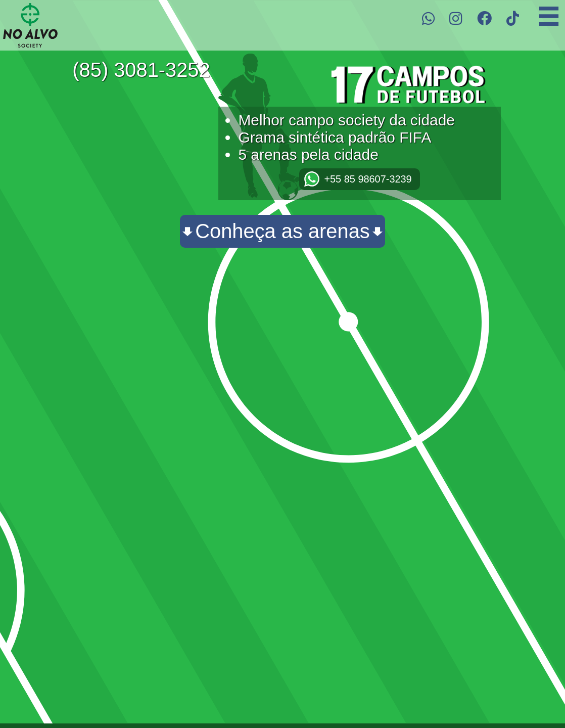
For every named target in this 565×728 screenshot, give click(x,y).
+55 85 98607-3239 (368, 179)
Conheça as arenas (282, 231)
